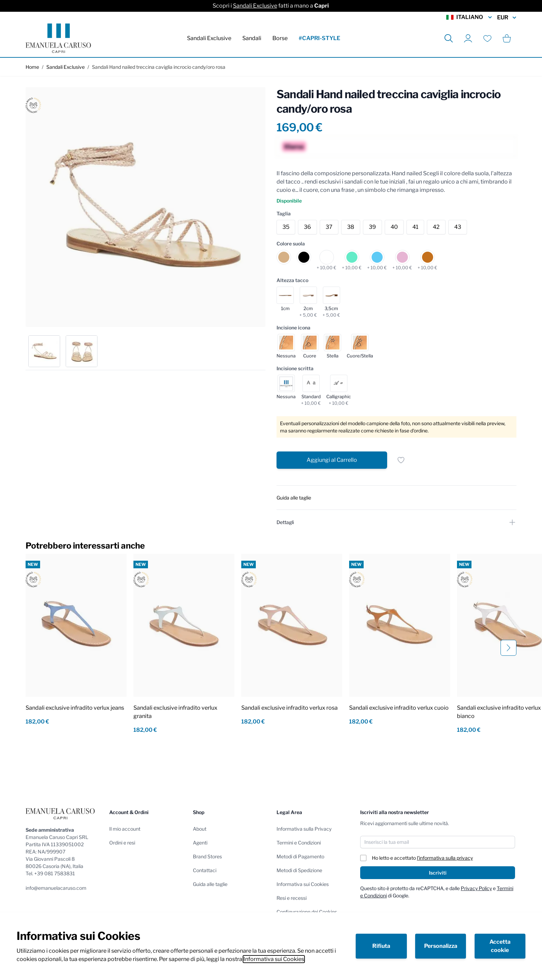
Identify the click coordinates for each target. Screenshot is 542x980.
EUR (507, 18)
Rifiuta (381, 946)
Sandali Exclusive (255, 6)
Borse (280, 38)
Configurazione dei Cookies (307, 912)
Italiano (470, 17)
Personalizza (441, 946)
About (200, 829)
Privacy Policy (476, 888)
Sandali (252, 38)
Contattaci (205, 870)
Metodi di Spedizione (299, 870)
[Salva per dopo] (401, 460)
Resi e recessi (292, 898)
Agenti (200, 843)
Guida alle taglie (210, 884)
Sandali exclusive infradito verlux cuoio (399, 708)
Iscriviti (438, 873)
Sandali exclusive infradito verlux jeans (75, 708)
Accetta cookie (500, 946)
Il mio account (125, 829)
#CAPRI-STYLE (319, 38)
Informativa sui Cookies (274, 959)
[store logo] (58, 38)
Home (32, 67)
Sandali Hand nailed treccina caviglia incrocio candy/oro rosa (159, 67)
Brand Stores (207, 856)
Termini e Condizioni (299, 843)
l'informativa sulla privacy (445, 858)
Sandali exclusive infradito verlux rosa (289, 708)
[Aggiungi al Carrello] (332, 460)
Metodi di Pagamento (300, 856)
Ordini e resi (122, 843)
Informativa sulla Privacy (304, 829)
